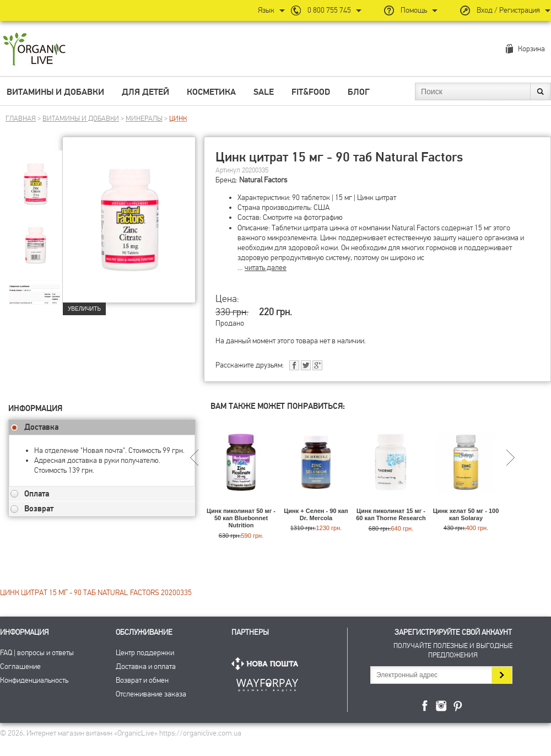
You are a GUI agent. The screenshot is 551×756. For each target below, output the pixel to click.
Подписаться (502, 675)
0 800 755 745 (329, 10)
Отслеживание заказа (151, 694)
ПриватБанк (267, 683)
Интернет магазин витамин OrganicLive (34, 50)
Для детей (145, 92)
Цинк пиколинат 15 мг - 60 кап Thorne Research (391, 514)
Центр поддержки (145, 653)
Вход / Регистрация (508, 10)
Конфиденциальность (34, 680)
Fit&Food (311, 92)
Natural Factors (263, 180)
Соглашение (20, 666)
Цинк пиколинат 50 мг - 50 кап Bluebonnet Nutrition (241, 518)
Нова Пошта (267, 664)
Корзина (531, 49)
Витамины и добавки (55, 92)
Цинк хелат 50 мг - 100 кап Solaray (466, 514)
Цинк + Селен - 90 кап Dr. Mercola (316, 514)
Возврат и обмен (142, 680)
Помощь (414, 10)
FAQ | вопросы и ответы (37, 653)
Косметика (211, 92)
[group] (35, 177)
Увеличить (84, 309)
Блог (359, 92)
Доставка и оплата (146, 666)
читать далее (266, 268)
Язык (266, 10)
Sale (264, 92)
